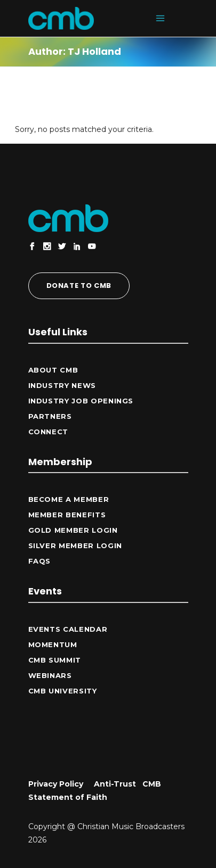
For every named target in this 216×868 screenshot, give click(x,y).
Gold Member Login (73, 530)
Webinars (50, 675)
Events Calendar (68, 629)
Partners (50, 416)
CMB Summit (55, 660)
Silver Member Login (75, 545)
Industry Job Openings (81, 401)
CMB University (63, 691)
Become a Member (69, 499)
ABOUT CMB (53, 370)
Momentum (53, 644)
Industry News (62, 385)
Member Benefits (67, 515)
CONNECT (49, 432)
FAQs (40, 561)
